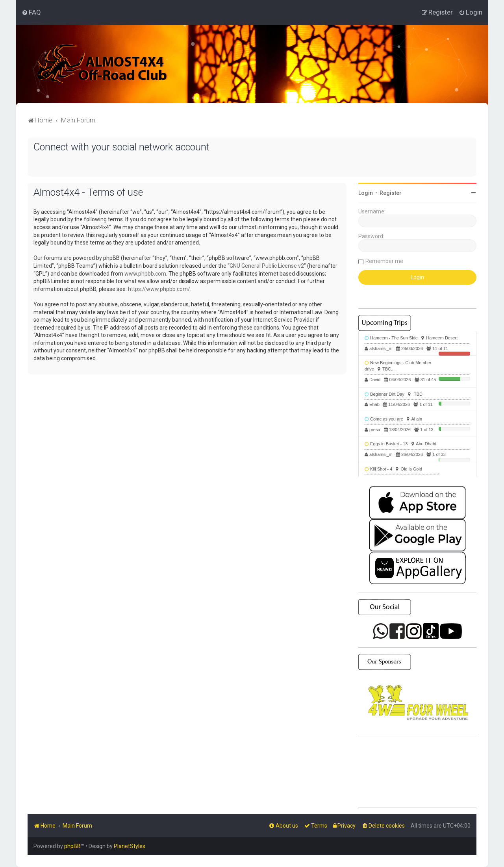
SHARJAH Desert (417, 772)
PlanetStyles (130, 846)
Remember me (384, 261)
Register (391, 193)
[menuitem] (31, 12)
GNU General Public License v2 (267, 266)
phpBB (72, 846)
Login (366, 193)
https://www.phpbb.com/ (159, 289)
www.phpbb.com (145, 274)
